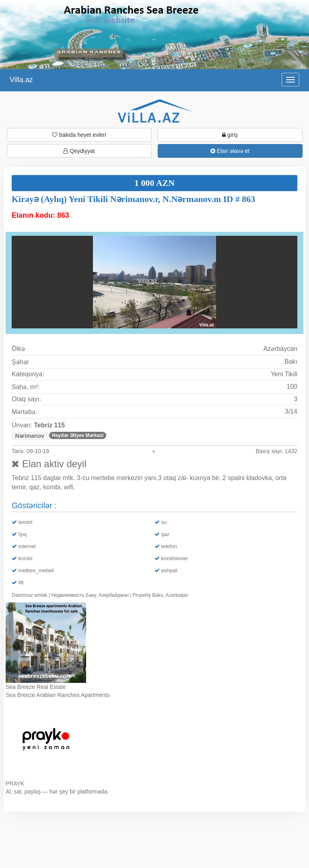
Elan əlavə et (230, 151)
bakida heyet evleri (79, 135)
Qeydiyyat (79, 151)
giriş (230, 135)
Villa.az (21, 80)
